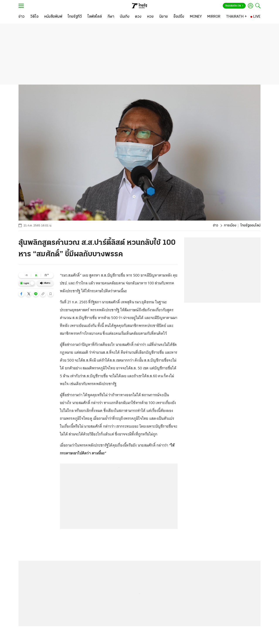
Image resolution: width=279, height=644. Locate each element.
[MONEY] (196, 17)
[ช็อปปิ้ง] (179, 17)
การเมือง (230, 226)
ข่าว (216, 226)
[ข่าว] (22, 17)
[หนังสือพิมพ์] (53, 17)
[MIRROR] (214, 17)
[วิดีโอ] (34, 17)
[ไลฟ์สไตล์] (95, 17)
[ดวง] (138, 17)
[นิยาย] (164, 17)
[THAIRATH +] (236, 17)
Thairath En (234, 6)
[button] (21, 294)
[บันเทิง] (125, 17)
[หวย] (150, 17)
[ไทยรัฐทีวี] (75, 17)
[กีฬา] (111, 17)
